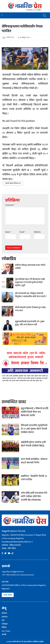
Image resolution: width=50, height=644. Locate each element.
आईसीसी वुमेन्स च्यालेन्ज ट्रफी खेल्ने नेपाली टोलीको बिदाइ (33, 444)
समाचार (5, 617)
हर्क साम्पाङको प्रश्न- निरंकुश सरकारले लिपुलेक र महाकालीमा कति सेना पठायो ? (31, 295)
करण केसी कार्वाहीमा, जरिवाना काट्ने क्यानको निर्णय (34, 461)
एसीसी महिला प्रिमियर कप (13, 183)
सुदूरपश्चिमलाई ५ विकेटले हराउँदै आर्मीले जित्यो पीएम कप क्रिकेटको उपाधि (35, 412)
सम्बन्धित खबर (14, 402)
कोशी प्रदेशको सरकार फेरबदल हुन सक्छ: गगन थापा (30, 309)
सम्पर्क (4, 635)
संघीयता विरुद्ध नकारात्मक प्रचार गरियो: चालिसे (30, 267)
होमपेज (4, 613)
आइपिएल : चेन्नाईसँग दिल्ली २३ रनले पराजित (34, 478)
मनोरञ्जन (5, 624)
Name (8, 232)
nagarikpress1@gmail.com (13, 572)
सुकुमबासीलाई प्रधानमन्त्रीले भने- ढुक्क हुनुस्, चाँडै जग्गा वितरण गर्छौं (30, 323)
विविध (4, 628)
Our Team (8, 595)
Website (37, 232)
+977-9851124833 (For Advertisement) (18, 575)
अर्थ (3, 620)
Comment (10, 205)
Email (22, 232)
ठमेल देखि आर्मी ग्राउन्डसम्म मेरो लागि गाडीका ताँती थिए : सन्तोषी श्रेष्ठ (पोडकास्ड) (34, 496)
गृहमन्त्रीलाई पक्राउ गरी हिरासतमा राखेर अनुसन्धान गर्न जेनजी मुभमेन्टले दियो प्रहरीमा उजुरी (30, 282)
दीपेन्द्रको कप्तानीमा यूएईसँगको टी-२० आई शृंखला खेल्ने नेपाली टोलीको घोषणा (34, 429)
